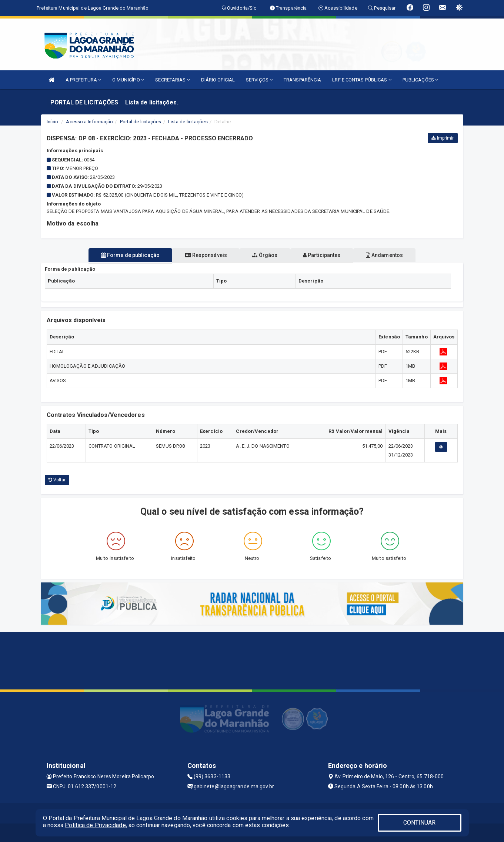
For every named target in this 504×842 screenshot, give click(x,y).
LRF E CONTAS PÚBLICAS (362, 80)
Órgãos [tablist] (265, 255)
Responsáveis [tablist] (200, 255)
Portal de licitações (141, 122)
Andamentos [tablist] (396, 255)
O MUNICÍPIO (128, 80)
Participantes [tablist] (327, 255)
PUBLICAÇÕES (420, 80)
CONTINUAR (420, 823)
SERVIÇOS (259, 80)
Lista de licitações (188, 122)
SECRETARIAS (172, 80)
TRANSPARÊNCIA (302, 80)
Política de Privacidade (95, 825)
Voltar (57, 480)
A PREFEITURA (83, 80)
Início (53, 122)
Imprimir (443, 138)
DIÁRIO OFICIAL (218, 80)
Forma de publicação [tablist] (119, 255)
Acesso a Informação (89, 122)
